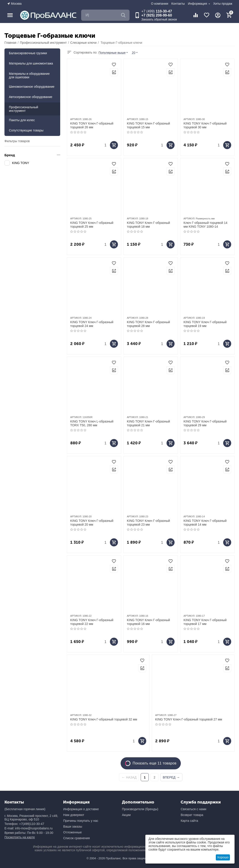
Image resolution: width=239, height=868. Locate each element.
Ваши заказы (73, 826)
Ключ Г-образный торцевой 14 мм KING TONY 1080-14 (205, 225)
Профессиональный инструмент (24, 109)
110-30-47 (157, 11)
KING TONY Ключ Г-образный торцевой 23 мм (148, 523)
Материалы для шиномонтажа (31, 63)
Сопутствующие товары (26, 130)
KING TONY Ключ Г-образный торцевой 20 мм (92, 523)
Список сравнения (76, 838)
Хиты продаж (223, 4)
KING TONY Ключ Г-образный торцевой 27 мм (189, 719)
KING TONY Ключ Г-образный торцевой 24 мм (92, 324)
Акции (126, 815)
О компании (160, 4)
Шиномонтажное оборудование (32, 87)
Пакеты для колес (22, 120)
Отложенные (72, 832)
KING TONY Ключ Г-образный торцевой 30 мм (205, 125)
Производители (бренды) (140, 809)
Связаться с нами (193, 809)
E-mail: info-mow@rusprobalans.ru (29, 828)
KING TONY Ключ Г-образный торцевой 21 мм (148, 423)
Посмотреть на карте (20, 837)
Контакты (178, 4)
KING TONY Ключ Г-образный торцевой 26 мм (92, 125)
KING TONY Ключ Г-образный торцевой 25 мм (92, 225)
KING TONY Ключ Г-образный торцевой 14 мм (205, 523)
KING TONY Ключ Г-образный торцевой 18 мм (148, 225)
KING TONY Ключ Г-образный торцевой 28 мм (148, 324)
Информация (198, 4)
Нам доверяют (74, 815)
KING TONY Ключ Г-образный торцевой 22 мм (92, 622)
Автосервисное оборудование (31, 97)
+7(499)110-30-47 (32, 824)
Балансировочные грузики (28, 53)
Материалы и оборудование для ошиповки (29, 75)
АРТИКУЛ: (76, 119)
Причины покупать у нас (81, 821)
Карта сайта (189, 821)
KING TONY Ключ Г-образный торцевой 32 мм (104, 719)
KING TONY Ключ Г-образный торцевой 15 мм (148, 125)
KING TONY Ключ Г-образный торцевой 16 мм (148, 622)
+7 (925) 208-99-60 (157, 15)
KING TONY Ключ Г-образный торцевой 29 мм (205, 423)
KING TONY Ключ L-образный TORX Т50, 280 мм (92, 423)
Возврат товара (192, 815)
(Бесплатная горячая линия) (25, 809)
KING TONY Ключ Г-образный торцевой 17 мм (205, 622)
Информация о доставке (81, 809)
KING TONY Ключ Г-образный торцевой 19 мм (205, 324)
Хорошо (223, 857)
